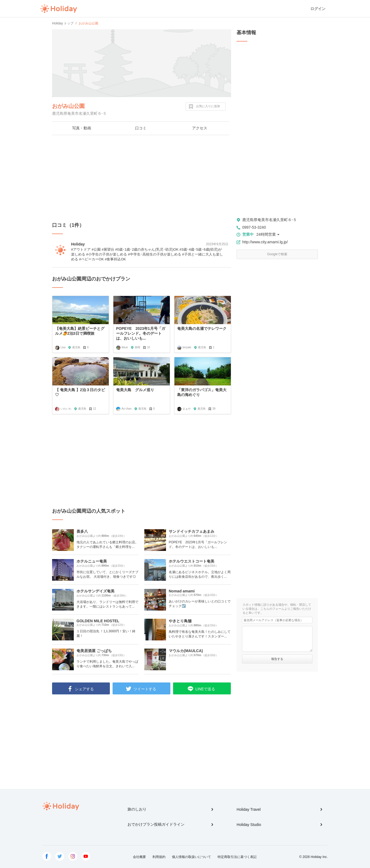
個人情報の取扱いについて (192, 857)
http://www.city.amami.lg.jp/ (265, 242)
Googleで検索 (277, 254)
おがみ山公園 (68, 106)
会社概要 (139, 857)
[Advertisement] (142, 178)
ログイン (318, 9)
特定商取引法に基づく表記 (237, 857)
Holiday (59, 9)
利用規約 (159, 857)
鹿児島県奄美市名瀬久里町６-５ (269, 220)
